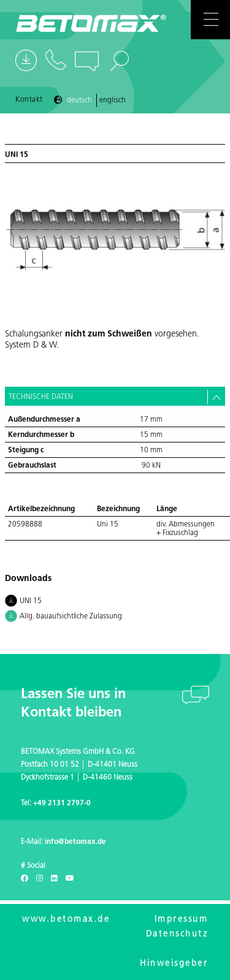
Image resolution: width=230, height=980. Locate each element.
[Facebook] (25, 879)
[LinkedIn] (54, 879)
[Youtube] (70, 879)
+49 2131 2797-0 (62, 803)
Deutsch (79, 101)
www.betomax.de (66, 920)
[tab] (115, 396)
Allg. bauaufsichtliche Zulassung (63, 617)
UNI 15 (23, 602)
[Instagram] (40, 879)
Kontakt (29, 100)
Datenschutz (177, 934)
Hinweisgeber (174, 964)
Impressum (182, 920)
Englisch (113, 101)
